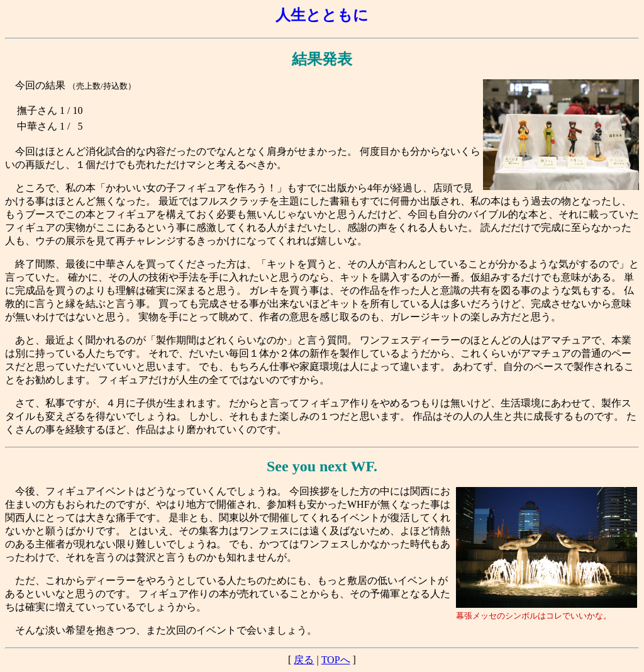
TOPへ (336, 660)
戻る (304, 660)
